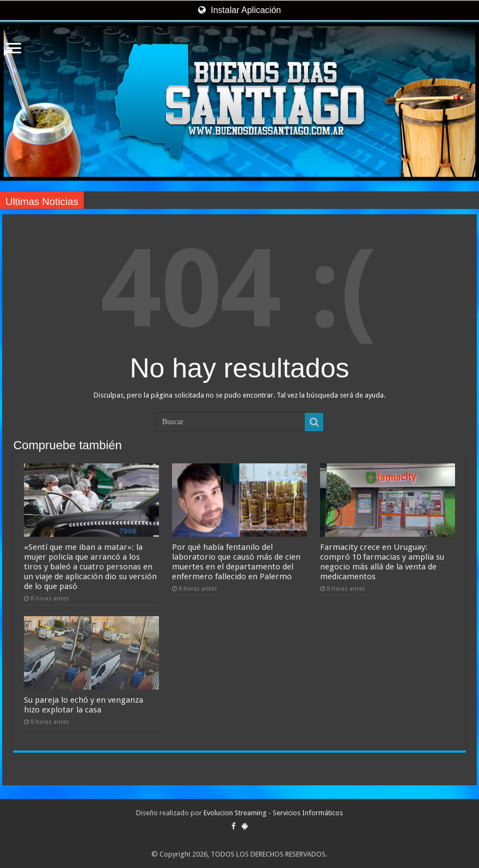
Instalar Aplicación (239, 10)
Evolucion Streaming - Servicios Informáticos (273, 813)
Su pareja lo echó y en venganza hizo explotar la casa (84, 705)
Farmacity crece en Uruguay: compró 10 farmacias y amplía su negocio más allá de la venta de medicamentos (382, 562)
